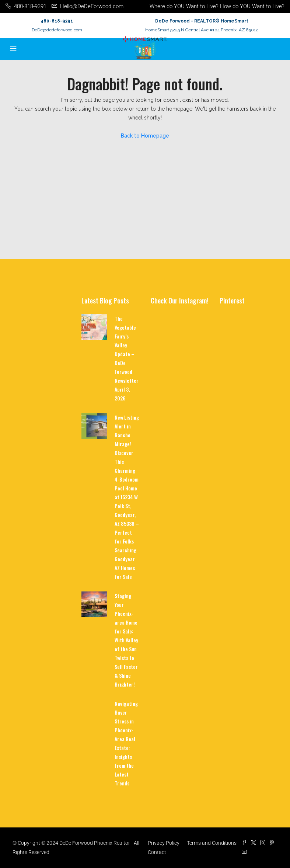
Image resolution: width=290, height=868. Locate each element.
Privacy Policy (164, 843)
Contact (157, 852)
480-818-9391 (57, 21)
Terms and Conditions (212, 843)
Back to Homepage (145, 136)
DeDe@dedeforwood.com (57, 30)
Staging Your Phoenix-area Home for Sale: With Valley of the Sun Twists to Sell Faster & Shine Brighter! (126, 640)
